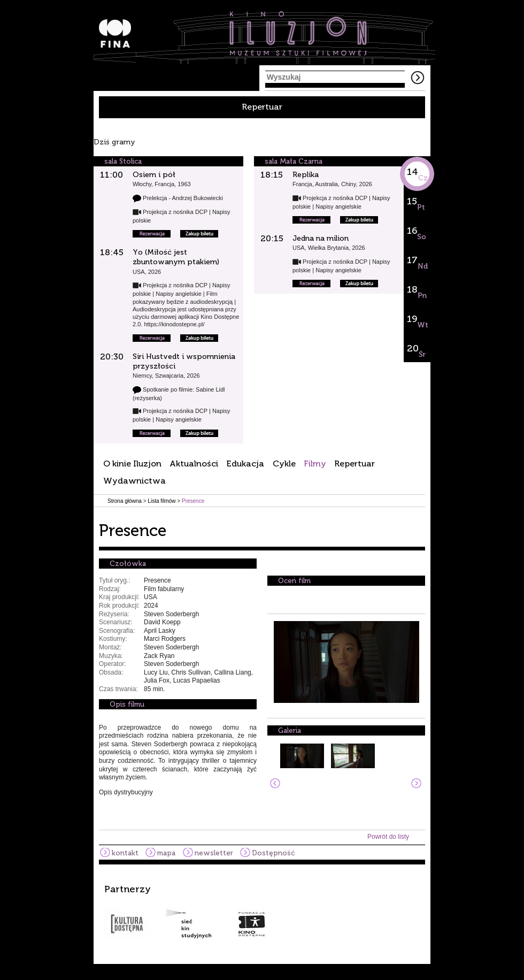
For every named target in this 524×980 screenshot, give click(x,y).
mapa (166, 853)
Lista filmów (161, 501)
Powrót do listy (388, 837)
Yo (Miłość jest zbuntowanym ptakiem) (176, 257)
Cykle (284, 464)
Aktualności (194, 464)
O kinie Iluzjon (132, 464)
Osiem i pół (154, 175)
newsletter (214, 853)
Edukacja (245, 464)
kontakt (125, 853)
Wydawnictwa (134, 481)
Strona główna (125, 501)
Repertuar (262, 107)
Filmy (315, 464)
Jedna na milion (321, 238)
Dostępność (273, 853)
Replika (306, 175)
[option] (262, 912)
